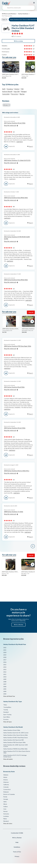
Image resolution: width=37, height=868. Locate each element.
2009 (5, 679)
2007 (5, 684)
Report (31, 146)
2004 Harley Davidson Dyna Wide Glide (16, 199)
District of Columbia (9, 794)
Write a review (18, 41)
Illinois (5, 804)
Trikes (5, 705)
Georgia (6, 799)
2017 (5, 660)
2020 (5, 652)
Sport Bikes (7, 717)
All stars (6, 105)
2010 (5, 677)
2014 (5, 667)
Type (4, 19)
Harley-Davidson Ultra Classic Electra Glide (16, 735)
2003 (5, 694)
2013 (5, 669)
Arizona (6, 780)
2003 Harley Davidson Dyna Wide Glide (16, 281)
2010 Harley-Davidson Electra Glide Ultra (17, 472)
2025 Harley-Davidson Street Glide (15, 429)
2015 (5, 665)
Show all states (8, 824)
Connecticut (7, 789)
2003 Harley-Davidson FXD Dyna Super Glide (18, 347)
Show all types (8, 722)
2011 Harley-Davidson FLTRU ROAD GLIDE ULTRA (17, 239)
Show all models (8, 759)
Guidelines (17, 847)
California (6, 785)
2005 (5, 689)
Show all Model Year (9, 696)
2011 (5, 674)
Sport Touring (7, 715)
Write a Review (19, 625)
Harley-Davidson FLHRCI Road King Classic (16, 738)
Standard (6, 712)
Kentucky (6, 814)
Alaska (5, 777)
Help (17, 842)
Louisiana (6, 816)
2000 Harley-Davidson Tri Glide (14, 513)
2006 (5, 687)
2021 (5, 650)
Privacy (17, 856)
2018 (5, 657)
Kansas (5, 811)
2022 (5, 648)
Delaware (6, 792)
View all (31, 58)
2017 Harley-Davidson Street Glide (15, 124)
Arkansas (6, 782)
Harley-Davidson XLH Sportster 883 (14, 740)
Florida (5, 797)
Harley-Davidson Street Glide (12, 730)
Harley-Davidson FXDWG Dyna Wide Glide (15, 749)
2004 (5, 691)
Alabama (6, 775)
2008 (5, 682)
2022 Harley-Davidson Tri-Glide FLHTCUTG (17, 162)
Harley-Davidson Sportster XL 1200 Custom (16, 733)
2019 (5, 655)
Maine (5, 819)
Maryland (6, 821)
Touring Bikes (7, 707)
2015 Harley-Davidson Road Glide (14, 388)
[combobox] (18, 8)
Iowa (5, 809)
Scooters (6, 719)
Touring (6, 710)
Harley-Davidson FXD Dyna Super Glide (14, 742)
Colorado (6, 787)
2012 (5, 672)
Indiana (5, 806)
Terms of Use (17, 852)
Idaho (5, 802)
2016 (5, 662)
